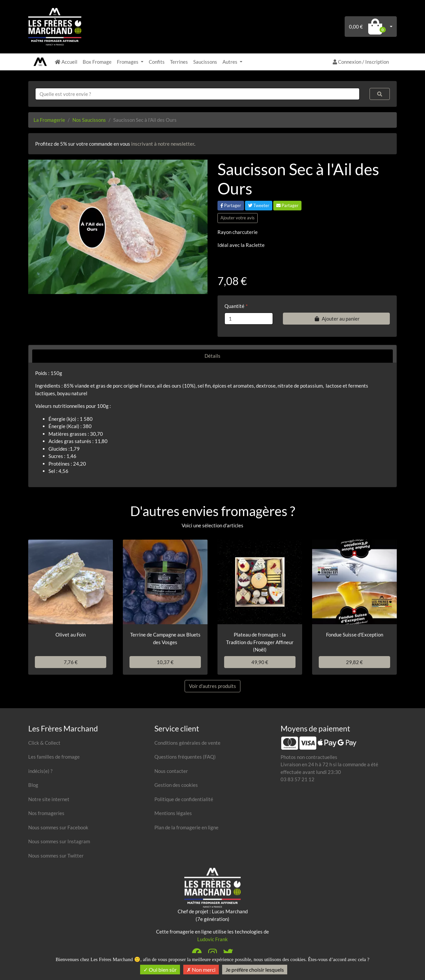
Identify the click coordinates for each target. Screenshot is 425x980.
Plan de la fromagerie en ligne (186, 827)
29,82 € (354, 662)
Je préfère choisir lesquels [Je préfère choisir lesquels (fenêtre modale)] (255, 970)
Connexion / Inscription (361, 62)
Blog (33, 785)
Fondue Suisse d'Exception (355, 635)
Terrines (179, 62)
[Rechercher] (380, 94)
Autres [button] (230, 62)
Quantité (234, 306)
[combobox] (197, 94)
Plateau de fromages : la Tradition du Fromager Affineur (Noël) (260, 642)
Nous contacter (171, 771)
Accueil (66, 62)
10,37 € (165, 662)
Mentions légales (173, 813)
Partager (231, 205)
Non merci (201, 970)
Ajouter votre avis (238, 218)
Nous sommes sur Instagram (59, 841)
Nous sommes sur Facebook (58, 827)
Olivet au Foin (71, 635)
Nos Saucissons (89, 120)
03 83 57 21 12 (297, 779)
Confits (157, 62)
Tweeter (259, 205)
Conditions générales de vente (187, 743)
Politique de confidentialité (184, 799)
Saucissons (205, 62)
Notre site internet (49, 799)
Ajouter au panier (336, 319)
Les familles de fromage (54, 757)
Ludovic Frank (212, 939)
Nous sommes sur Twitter (56, 856)
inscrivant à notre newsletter (163, 144)
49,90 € (260, 662)
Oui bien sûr (160, 970)
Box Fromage (97, 62)
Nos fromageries (46, 813)
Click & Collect (44, 743)
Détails (212, 356)
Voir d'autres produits (212, 686)
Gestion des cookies (176, 785)
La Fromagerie (49, 120)
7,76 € (71, 662)
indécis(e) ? (40, 771)
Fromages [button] (128, 62)
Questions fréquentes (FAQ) (185, 757)
